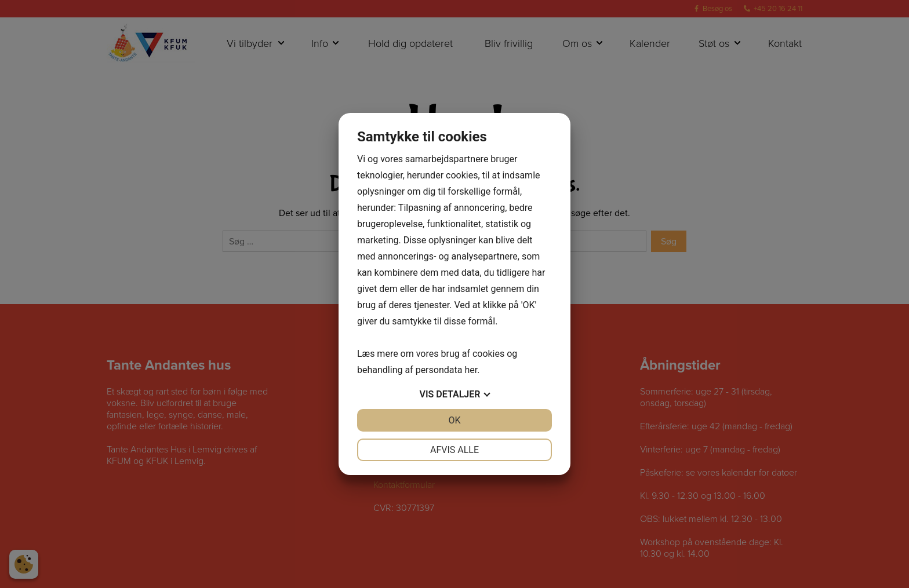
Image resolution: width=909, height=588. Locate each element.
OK (454, 420)
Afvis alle (454, 450)
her (471, 370)
